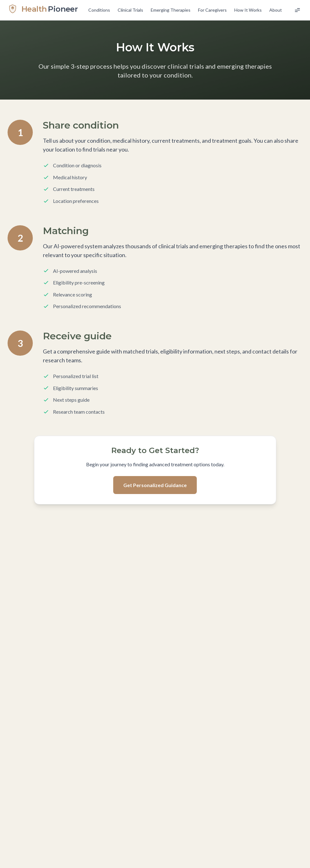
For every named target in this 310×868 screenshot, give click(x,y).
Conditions (99, 10)
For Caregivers (212, 10)
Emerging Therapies (171, 10)
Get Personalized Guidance (155, 485)
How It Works (248, 10)
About (276, 10)
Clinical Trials (130, 10)
